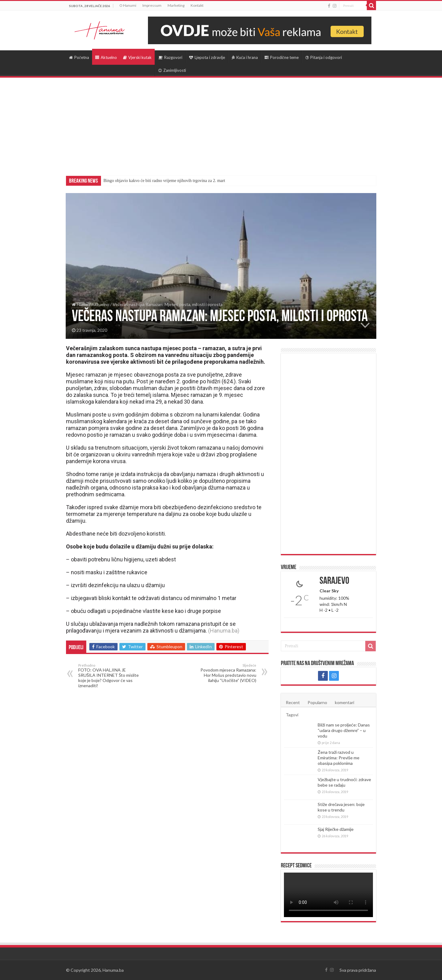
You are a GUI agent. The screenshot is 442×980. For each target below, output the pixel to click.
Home (80, 304)
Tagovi (292, 715)
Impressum (152, 5)
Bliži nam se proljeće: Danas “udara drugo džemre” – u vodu (344, 730)
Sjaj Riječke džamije (336, 829)
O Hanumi (128, 5)
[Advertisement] (221, 124)
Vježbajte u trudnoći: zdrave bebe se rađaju (344, 782)
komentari (345, 702)
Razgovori (170, 57)
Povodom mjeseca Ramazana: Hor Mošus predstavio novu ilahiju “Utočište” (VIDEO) (225, 673)
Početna (79, 57)
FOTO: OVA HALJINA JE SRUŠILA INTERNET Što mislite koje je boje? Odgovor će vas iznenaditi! (110, 676)
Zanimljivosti (172, 70)
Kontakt (197, 5)
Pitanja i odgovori (324, 57)
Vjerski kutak (137, 57)
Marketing (176, 5)
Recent (293, 702)
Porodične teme (282, 57)
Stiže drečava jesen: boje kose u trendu (341, 807)
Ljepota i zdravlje (207, 57)
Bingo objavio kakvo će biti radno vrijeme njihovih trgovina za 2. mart (164, 181)
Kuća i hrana (245, 57)
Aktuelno (106, 57)
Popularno (317, 702)
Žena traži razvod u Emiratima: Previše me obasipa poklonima (339, 758)
